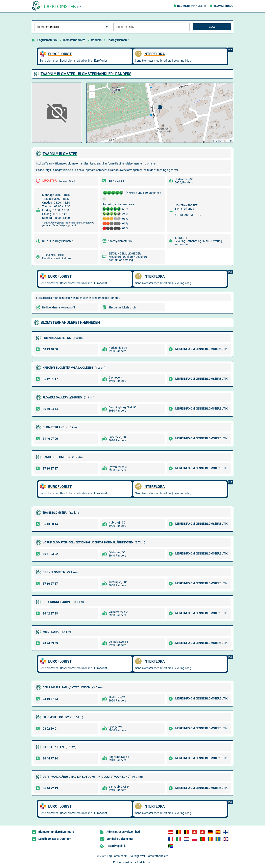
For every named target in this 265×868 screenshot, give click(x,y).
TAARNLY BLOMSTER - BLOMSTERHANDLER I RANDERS (86, 74)
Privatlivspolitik (116, 846)
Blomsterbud (223, 6)
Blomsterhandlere (191, 6)
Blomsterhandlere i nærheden (70, 322)
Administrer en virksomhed (123, 832)
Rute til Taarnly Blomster (57, 241)
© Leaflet (217, 141)
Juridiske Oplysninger (120, 839)
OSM (229, 141)
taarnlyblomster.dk (120, 241)
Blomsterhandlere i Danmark (56, 832)
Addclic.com (144, 862)
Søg (212, 27)
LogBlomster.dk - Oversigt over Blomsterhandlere (137, 856)
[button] (160, 109)
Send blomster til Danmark (55, 839)
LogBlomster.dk (47, 40)
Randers (96, 40)
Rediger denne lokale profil (58, 307)
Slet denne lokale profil (122, 307)
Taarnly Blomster (118, 40)
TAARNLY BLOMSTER (60, 154)
